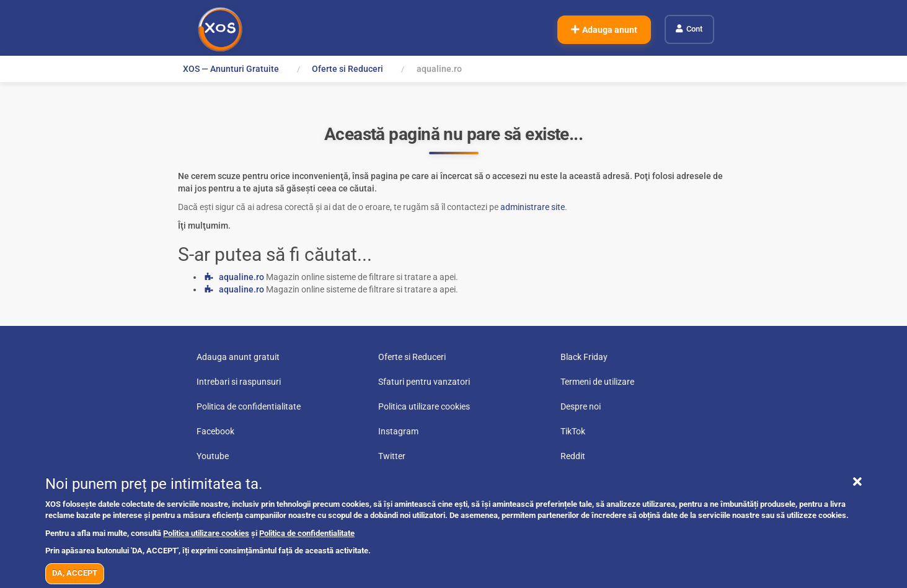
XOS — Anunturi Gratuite (231, 69)
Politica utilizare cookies (206, 533)
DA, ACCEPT (75, 573)
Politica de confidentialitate (307, 533)
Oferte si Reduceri (348, 69)
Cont (694, 29)
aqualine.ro (241, 277)
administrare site (533, 207)
